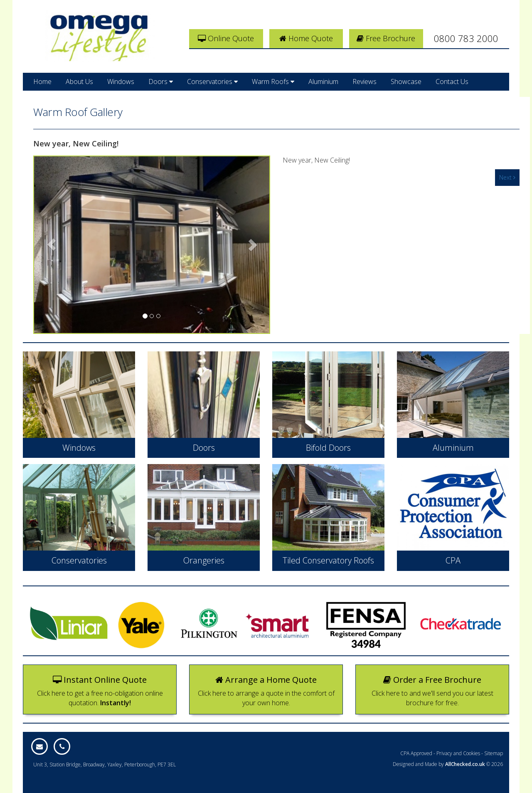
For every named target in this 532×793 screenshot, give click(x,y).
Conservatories (212, 82)
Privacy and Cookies (458, 753)
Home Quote (306, 38)
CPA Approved (416, 753)
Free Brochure (386, 38)
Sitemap (494, 753)
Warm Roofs (273, 82)
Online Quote (226, 38)
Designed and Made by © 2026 (448, 764)
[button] (52, 245)
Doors (161, 82)
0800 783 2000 (466, 38)
